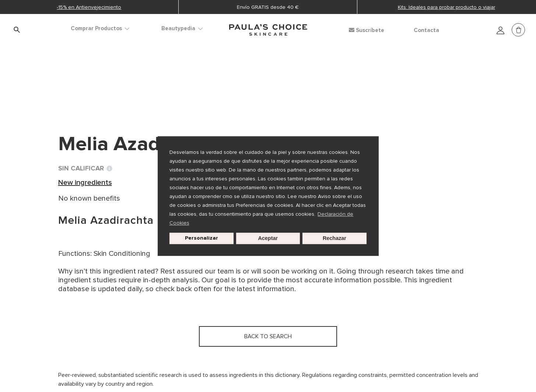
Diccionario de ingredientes (105, 81)
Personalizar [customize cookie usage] (202, 238)
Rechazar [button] (334, 239)
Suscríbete (367, 30)
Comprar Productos (100, 29)
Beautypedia (182, 29)
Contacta (426, 30)
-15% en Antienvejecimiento (89, 7)
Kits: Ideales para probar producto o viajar (446, 7)
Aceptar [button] (268, 239)
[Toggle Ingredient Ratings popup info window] (109, 169)
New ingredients (184, 81)
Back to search (91, 96)
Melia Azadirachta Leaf (256, 81)
